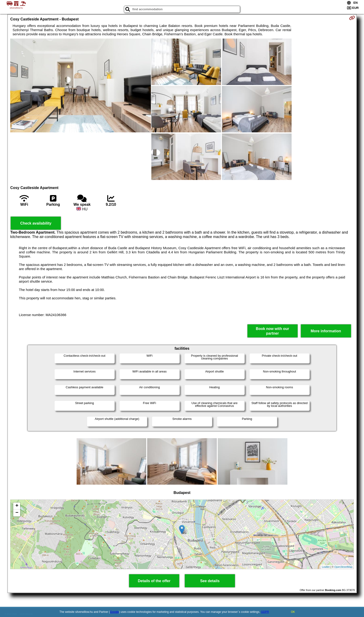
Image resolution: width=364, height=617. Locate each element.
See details (210, 581)
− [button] (17, 513)
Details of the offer (154, 581)
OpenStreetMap (343, 567)
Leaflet (326, 567)
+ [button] (17, 506)
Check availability (36, 223)
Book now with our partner (272, 331)
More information (326, 331)
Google (115, 612)
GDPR (265, 612)
